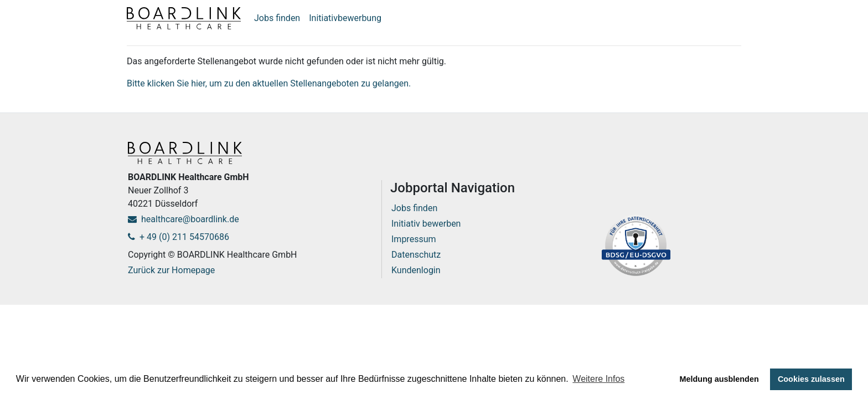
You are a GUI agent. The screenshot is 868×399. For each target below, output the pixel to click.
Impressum (414, 239)
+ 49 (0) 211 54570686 (179, 237)
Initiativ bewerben (426, 224)
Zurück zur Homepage (171, 270)
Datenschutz (416, 255)
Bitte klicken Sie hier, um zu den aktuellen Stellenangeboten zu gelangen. (269, 83)
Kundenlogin (416, 270)
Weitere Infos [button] (598, 379)
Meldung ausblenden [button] (719, 379)
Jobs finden (277, 18)
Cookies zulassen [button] (811, 379)
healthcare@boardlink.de (184, 219)
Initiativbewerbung (345, 18)
